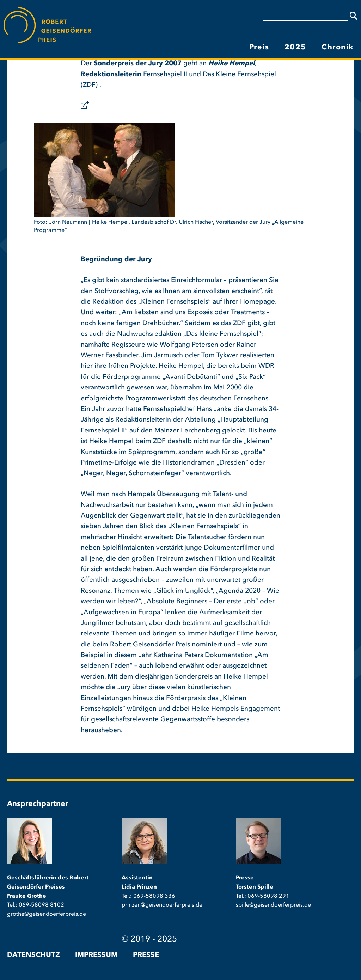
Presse (146, 955)
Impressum (96, 955)
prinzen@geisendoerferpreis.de (162, 905)
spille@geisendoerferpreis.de (273, 905)
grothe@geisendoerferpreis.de (47, 914)
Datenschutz (33, 955)
